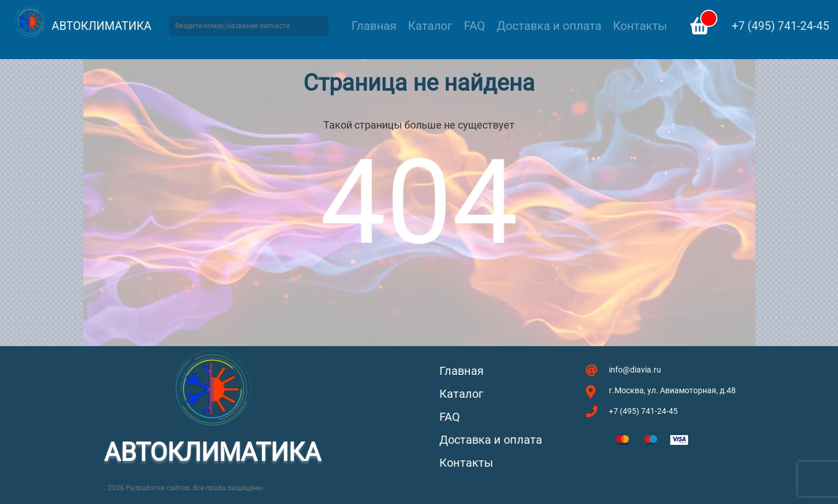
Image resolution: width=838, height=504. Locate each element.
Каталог (430, 26)
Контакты (640, 26)
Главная (374, 26)
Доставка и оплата (549, 26)
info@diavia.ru (635, 370)
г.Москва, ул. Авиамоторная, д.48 (672, 390)
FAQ (475, 26)
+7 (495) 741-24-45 (781, 26)
